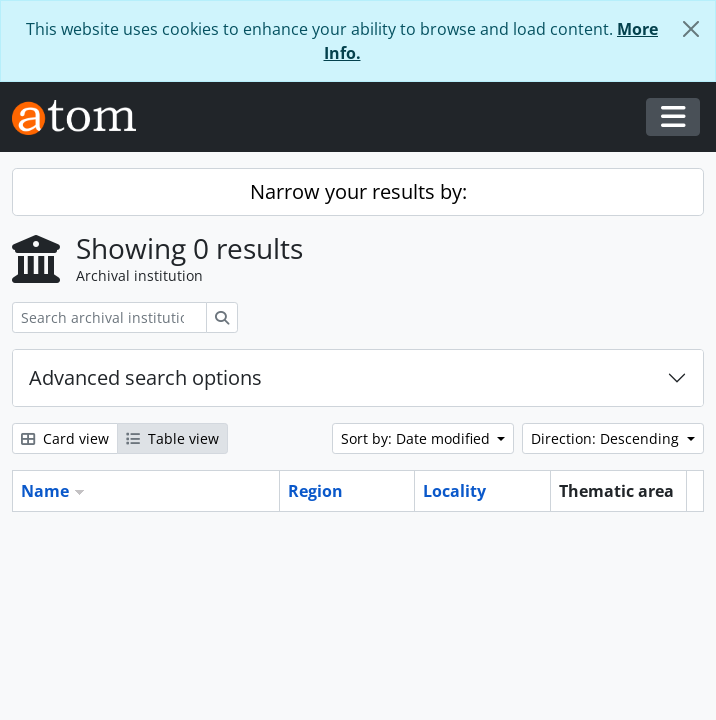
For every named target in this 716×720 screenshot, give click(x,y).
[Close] (691, 29)
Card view (65, 438)
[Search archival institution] (109, 317)
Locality (454, 491)
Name (45, 491)
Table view (172, 438)
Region (315, 491)
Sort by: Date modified (417, 438)
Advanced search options (145, 377)
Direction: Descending (607, 438)
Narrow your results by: (358, 191)
